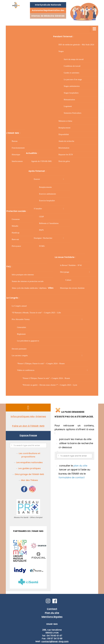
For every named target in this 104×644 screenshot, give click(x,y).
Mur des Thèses (29, 480)
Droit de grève (64, 161)
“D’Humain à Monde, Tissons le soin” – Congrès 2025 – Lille (36, 313)
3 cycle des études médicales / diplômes (29, 288)
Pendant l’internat (63, 36)
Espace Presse (28, 435)
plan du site (80, 466)
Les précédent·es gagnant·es (28, 341)
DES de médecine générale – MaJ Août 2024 (76, 45)
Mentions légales (52, 617)
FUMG (42, 246)
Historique (16, 155)
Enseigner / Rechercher (43, 238)
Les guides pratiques (29, 468)
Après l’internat (37, 171)
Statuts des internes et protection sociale (28, 281)
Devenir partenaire (19, 349)
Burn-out (15, 239)
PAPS (41, 230)
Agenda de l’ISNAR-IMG (42, 161)
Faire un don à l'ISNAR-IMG (28, 426)
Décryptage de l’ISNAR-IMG (29, 474)
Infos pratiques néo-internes (23, 275)
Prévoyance (16, 246)
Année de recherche (66, 141)
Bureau (15, 141)
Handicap (16, 233)
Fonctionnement (18, 148)
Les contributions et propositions (29, 455)
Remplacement (64, 128)
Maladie (15, 226)
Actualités (31, 153)
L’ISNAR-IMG (13, 133)
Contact (52, 609)
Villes (51, 288)
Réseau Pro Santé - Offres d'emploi (28, 517)
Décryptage (65, 272)
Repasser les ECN (66, 155)
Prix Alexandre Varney (21, 319)
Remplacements (45, 187)
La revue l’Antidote (65, 257)
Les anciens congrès (20, 355)
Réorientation (64, 148)
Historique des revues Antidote (72, 288)
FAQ (9, 267)
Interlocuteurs (17, 161)
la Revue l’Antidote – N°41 (71, 265)
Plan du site (52, 613)
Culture (68, 280)
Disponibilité (64, 134)
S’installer (38, 209)
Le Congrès (12, 298)
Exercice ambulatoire (48, 194)
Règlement (21, 334)
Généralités (22, 327)
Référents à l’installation (49, 223)
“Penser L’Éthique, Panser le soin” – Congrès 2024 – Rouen (41, 363)
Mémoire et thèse (65, 121)
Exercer (37, 179)
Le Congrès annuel (19, 306)
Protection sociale (16, 211)
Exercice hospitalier (47, 201)
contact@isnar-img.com (55, 641)
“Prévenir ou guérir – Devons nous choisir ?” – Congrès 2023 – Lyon (50, 385)
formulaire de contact (72, 477)
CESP (41, 217)
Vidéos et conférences (26, 370)
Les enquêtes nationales (29, 462)
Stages (61, 51)
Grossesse (16, 219)
